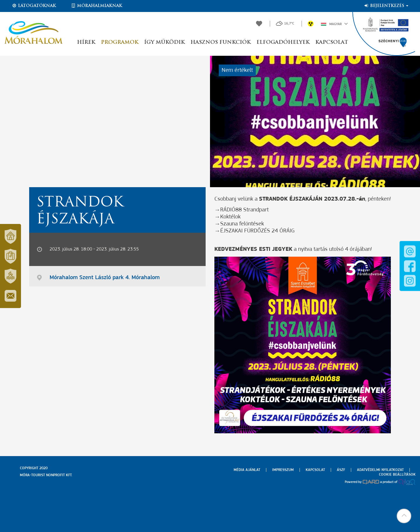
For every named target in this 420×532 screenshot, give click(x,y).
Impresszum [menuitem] (283, 470)
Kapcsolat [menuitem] (315, 470)
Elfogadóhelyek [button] (283, 42)
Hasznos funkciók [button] (220, 42)
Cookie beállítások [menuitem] (397, 475)
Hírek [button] (86, 42)
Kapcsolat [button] (332, 42)
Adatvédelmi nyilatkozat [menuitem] (380, 470)
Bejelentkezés (386, 6)
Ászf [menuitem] (341, 470)
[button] (404, 516)
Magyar (334, 24)
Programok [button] (120, 42)
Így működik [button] (164, 42)
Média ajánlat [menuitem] (247, 470)
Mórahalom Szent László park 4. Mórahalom (105, 278)
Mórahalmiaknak (96, 6)
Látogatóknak (34, 6)
